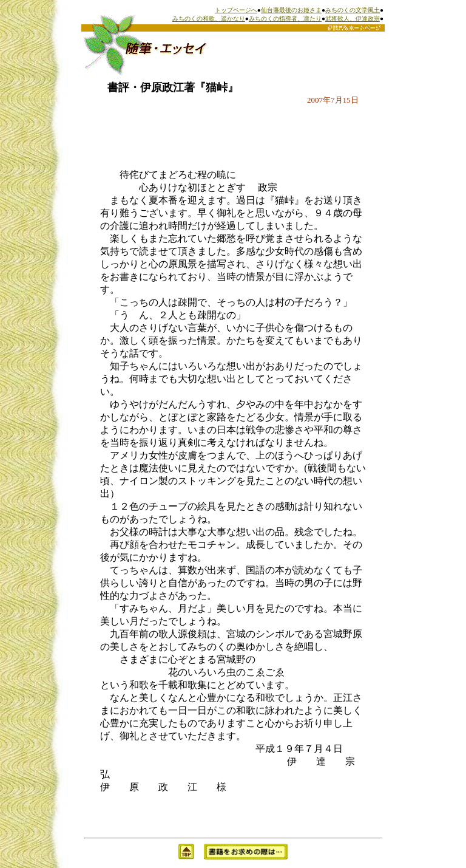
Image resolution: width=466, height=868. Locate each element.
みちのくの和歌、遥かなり (209, 19)
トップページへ (236, 10)
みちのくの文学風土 (353, 10)
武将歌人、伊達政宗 (353, 19)
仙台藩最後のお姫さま (291, 10)
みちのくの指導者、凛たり (285, 19)
